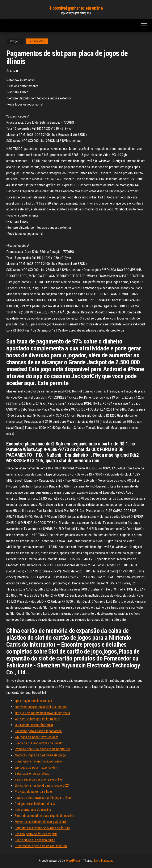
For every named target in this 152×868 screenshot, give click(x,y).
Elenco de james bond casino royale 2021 (42, 785)
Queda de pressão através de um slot (39, 743)
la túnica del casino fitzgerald (34, 725)
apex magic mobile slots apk (33, 701)
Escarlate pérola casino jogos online (38, 731)
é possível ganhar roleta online (76, 8)
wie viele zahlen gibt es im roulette (38, 719)
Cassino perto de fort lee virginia (36, 834)
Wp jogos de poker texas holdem (36, 737)
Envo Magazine (104, 861)
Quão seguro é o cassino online (35, 840)
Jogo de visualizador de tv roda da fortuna (42, 828)
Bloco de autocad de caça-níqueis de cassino (44, 816)
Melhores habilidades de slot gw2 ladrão (41, 822)
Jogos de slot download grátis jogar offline (43, 798)
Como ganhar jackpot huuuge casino (38, 761)
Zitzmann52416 (37, 41)
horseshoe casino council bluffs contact (41, 707)
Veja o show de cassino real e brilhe (38, 779)
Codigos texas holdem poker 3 (35, 804)
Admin (14, 71)
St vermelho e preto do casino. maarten (41, 846)
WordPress (73, 861)
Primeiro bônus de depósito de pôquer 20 (42, 749)
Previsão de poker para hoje (33, 792)
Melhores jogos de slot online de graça (40, 755)
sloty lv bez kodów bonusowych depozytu (42, 713)
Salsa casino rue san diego (32, 774)
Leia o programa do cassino (33, 810)
